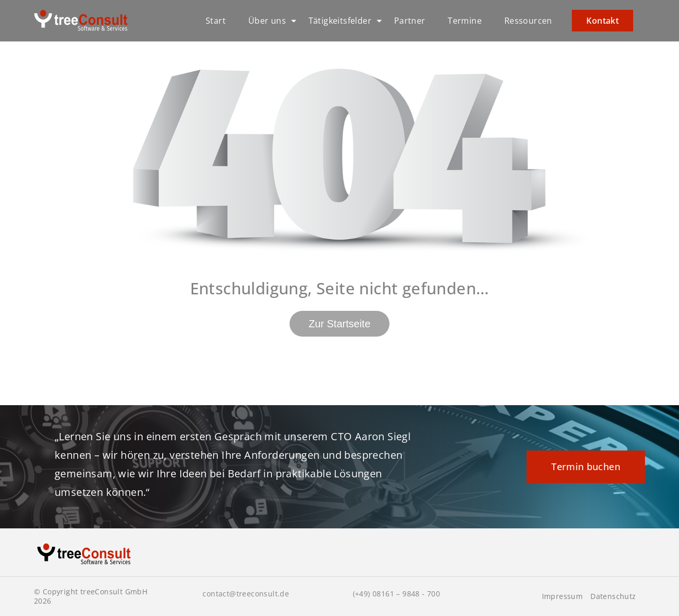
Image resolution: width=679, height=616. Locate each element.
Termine (465, 21)
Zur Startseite (339, 324)
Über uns (267, 21)
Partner (410, 21)
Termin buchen (586, 467)
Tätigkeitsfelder (340, 21)
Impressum (563, 596)
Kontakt (602, 21)
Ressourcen (528, 21)
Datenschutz (613, 596)
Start (216, 21)
